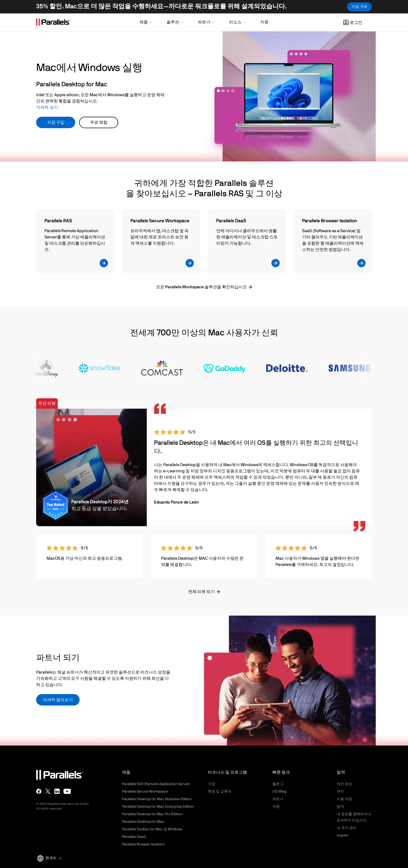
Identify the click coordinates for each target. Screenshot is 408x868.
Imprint (342, 836)
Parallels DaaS (134, 837)
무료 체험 (99, 122)
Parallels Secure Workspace (145, 792)
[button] (146, 23)
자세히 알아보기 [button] (58, 700)
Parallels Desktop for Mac (143, 822)
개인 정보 (344, 784)
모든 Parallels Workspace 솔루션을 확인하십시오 (202, 287)
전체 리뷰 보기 (201, 592)
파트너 (278, 799)
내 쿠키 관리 (347, 828)
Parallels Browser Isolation (143, 844)
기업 (212, 784)
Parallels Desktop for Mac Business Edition (157, 799)
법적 (340, 807)
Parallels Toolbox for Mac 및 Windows (152, 829)
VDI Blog (279, 792)
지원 (276, 807)
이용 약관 (344, 799)
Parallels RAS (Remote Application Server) (156, 784)
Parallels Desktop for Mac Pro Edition (152, 814)
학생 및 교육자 (220, 792)
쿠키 (340, 792)
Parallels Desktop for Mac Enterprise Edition (158, 807)
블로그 (278, 784)
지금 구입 (56, 122)
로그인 (353, 23)
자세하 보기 (47, 107)
